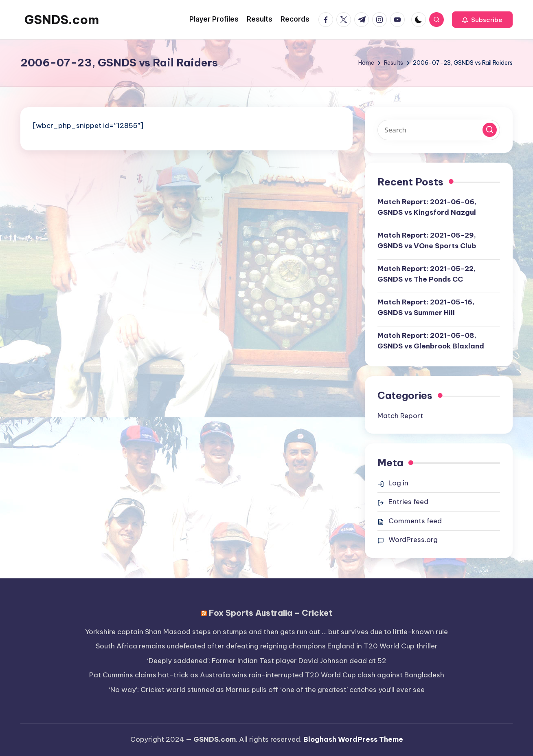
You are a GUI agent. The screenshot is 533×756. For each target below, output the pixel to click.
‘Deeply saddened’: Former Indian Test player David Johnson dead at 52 (267, 661)
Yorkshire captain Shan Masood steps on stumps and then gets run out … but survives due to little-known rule (266, 632)
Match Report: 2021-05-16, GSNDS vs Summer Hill (426, 307)
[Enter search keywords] (439, 130)
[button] (482, 20)
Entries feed (408, 502)
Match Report (400, 416)
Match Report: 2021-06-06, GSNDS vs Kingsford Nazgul (427, 207)
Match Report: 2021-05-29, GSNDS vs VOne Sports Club (427, 240)
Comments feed (415, 521)
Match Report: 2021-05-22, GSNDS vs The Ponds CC (427, 274)
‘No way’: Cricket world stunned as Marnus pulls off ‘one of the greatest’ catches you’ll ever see (267, 690)
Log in (398, 483)
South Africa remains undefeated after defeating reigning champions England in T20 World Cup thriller (267, 646)
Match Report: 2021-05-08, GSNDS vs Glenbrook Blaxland (431, 341)
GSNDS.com (62, 20)
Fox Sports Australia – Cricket (271, 613)
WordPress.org (413, 540)
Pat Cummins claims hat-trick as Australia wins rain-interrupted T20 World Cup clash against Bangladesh (267, 675)
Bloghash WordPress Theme (353, 739)
